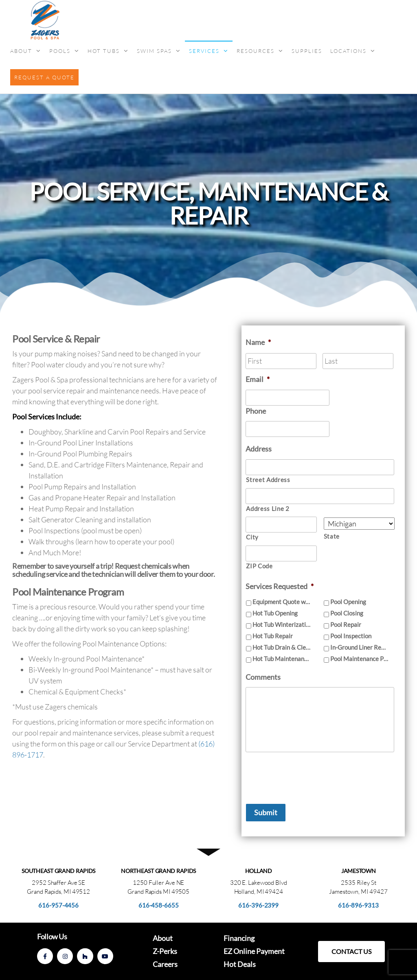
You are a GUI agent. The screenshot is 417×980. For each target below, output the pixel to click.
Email (258, 379)
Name (258, 342)
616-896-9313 (358, 905)
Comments (263, 677)
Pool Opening (348, 602)
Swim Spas (154, 51)
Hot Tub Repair (273, 636)
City (252, 537)
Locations (348, 51)
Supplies (307, 51)
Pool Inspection (351, 636)
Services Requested (280, 586)
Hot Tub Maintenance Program (282, 659)
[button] (351, 952)
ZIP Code (259, 566)
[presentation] (307, 775)
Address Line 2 (268, 509)
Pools (60, 51)
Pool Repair (346, 624)
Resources (256, 51)
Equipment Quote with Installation (282, 602)
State (332, 536)
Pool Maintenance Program (359, 659)
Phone (256, 411)
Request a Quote (44, 77)
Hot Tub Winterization (282, 624)
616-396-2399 (258, 905)
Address (259, 449)
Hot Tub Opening (275, 613)
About (21, 51)
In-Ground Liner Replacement (359, 647)
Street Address (268, 480)
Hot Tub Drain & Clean (282, 647)
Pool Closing (347, 613)
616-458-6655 (159, 905)
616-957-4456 (58, 905)
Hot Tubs (104, 51)
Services (204, 51)
